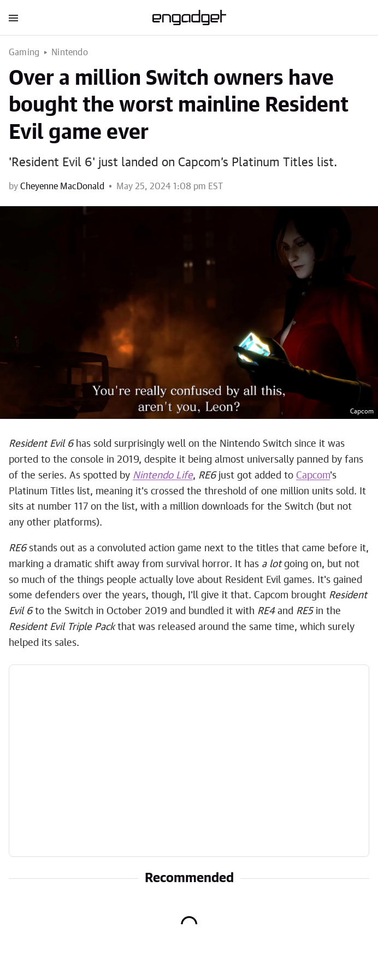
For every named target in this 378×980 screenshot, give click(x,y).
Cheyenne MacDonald (62, 186)
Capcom (313, 476)
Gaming (24, 52)
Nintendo (70, 52)
